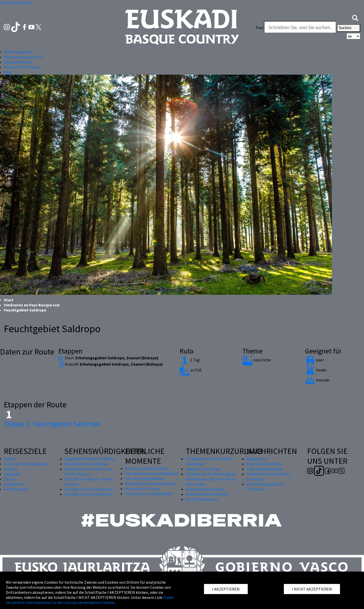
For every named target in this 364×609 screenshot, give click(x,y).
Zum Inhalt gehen (16, 3)
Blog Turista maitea (264, 464)
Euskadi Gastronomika (205, 489)
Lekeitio (11, 469)
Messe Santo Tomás (142, 489)
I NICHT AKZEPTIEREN (312, 589)
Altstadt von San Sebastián (88, 494)
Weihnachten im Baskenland (150, 484)
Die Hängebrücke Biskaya (86, 464)
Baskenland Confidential (207, 494)
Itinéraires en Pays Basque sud (32, 305)
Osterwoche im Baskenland (149, 494)
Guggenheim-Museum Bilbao (90, 459)
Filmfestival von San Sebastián (152, 473)
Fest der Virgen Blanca (144, 478)
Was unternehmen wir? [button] (24, 57)
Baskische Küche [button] (18, 62)
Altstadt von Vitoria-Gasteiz (89, 489)
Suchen (349, 28)
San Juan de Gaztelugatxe (26, 464)
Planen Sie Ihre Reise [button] (22, 67)
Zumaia (10, 479)
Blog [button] (8, 72)
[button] (355, 17)
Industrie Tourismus (203, 469)
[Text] (300, 27)
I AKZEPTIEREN (226, 589)
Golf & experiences (202, 499)
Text (259, 28)
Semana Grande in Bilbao (147, 468)
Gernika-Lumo (16, 489)
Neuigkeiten (257, 459)
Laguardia (12, 474)
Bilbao (9, 459)
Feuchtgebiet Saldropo (52, 424)
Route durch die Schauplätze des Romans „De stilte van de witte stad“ (211, 479)
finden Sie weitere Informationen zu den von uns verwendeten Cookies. (90, 600)
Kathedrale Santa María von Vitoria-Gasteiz (88, 471)
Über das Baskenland (264, 469)
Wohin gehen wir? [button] (19, 52)
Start (9, 300)
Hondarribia (14, 484)
